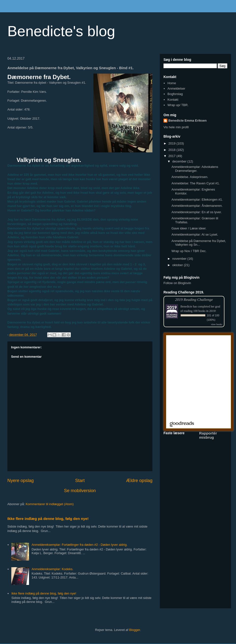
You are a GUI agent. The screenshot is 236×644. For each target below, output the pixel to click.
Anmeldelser (176, 89)
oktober (178, 265)
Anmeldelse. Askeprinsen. (190, 177)
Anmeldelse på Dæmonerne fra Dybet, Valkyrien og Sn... (199, 243)
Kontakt (173, 100)
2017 (172, 156)
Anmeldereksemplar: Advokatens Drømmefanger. (195, 169)
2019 (172, 143)
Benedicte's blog (61, 31)
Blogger (135, 630)
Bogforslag (175, 94)
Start (80, 481)
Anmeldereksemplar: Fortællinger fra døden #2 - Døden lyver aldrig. (79, 545)
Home (172, 83)
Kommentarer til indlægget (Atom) (50, 504)
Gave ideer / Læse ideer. (189, 228)
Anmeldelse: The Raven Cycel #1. (195, 183)
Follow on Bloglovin (177, 283)
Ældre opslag (139, 481)
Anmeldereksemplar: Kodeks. (52, 569)
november (180, 259)
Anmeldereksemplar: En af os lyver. (196, 212)
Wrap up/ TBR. (178, 105)
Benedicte (186, 306)
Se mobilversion (80, 491)
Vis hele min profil (176, 127)
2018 (172, 150)
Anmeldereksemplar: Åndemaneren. (197, 206)
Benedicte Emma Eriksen (187, 121)
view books (217, 324)
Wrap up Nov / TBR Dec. (189, 251)
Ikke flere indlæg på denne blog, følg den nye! (48, 519)
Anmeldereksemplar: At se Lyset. (195, 234)
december (180, 161)
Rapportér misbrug (208, 435)
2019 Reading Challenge (194, 299)
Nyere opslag (21, 481)
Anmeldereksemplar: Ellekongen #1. (197, 200)
